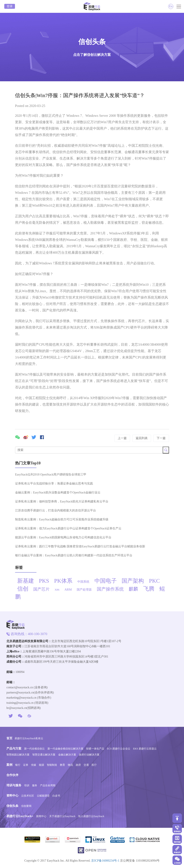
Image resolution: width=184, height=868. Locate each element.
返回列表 (142, 438)
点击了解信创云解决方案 (92, 55)
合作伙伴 (12, 775)
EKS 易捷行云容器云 (145, 749)
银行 (18, 765)
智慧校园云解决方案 (18, 755)
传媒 (34, 765)
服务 (35, 785)
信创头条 (12, 806)
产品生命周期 (48, 785)
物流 (70, 765)
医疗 (94, 765)
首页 (9, 738)
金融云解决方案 (67, 755)
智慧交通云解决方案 (44, 755)
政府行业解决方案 (89, 755)
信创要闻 (26, 806)
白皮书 (56, 796)
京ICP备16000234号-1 (105, 861)
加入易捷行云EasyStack (91, 816)
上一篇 (122, 438)
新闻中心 (41, 816)
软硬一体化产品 (95, 749)
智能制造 (52, 765)
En (171, 6)
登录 (10, 6)
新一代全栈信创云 (34, 749)
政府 (78, 765)
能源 (42, 765)
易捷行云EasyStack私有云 (29, 738)
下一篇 (161, 438)
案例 (9, 765)
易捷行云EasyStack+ (20, 816)
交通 (86, 765)
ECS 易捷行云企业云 (119, 749)
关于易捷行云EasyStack (62, 816)
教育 (62, 765)
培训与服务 (14, 785)
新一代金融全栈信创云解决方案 (65, 749)
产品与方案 (14, 749)
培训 (27, 785)
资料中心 (12, 796)
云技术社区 (28, 796)
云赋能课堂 (43, 796)
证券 (26, 765)
